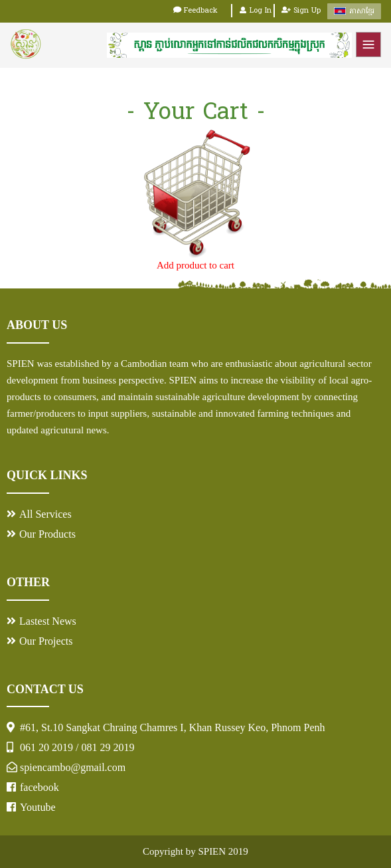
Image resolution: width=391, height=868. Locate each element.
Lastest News (48, 621)
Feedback (195, 11)
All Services (45, 514)
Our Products (47, 534)
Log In (256, 11)
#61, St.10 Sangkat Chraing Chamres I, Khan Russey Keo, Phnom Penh (173, 727)
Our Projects (46, 641)
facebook (39, 787)
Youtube (38, 807)
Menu (368, 45)
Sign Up (301, 11)
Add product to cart (195, 265)
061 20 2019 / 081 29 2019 (77, 747)
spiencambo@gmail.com (73, 767)
